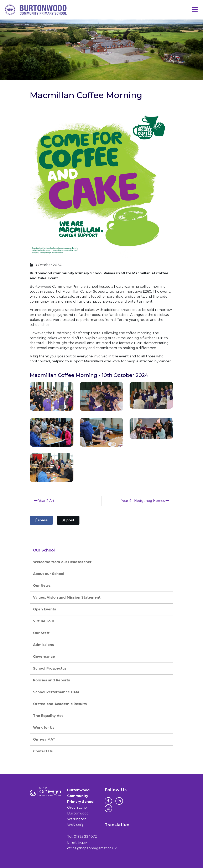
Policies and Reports (51, 680)
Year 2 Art (44, 501)
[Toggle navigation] (195, 10)
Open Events (45, 609)
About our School (49, 574)
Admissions (43, 645)
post (68, 520)
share (41, 520)
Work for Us (44, 728)
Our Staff (41, 633)
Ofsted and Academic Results (60, 704)
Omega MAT (44, 740)
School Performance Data (56, 692)
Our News (42, 586)
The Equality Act (48, 716)
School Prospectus (50, 669)
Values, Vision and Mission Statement (67, 598)
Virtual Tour (44, 621)
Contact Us (43, 751)
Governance (44, 657)
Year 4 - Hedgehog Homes (145, 501)
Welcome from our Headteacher (62, 562)
